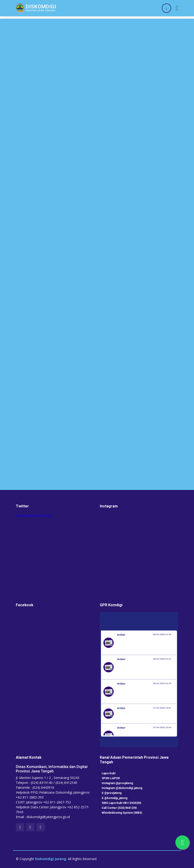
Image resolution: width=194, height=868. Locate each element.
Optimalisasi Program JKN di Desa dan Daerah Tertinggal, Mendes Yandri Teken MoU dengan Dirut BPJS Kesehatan (146, 694)
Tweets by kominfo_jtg (33, 515)
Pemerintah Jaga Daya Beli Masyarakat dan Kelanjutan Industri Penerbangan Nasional (146, 645)
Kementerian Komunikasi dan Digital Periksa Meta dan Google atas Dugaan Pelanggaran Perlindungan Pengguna (145, 669)
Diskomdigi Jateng (51, 859)
